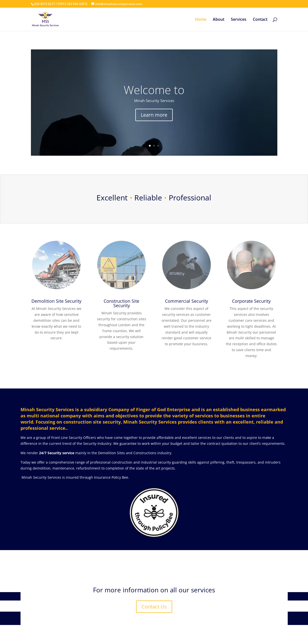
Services (239, 20)
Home (201, 20)
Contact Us (154, 607)
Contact (260, 20)
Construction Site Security (121, 303)
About (219, 20)
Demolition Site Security (56, 301)
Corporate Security (251, 301)
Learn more (154, 115)
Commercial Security (187, 301)
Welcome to (154, 90)
